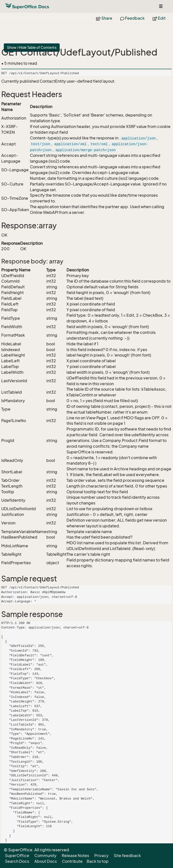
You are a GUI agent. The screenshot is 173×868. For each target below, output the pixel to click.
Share (104, 18)
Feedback (132, 18)
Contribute (72, 861)
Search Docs (17, 861)
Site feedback (127, 856)
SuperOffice (17, 856)
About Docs (46, 861)
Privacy (101, 856)
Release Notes (75, 856)
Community (45, 856)
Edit (159, 18)
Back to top (98, 861)
